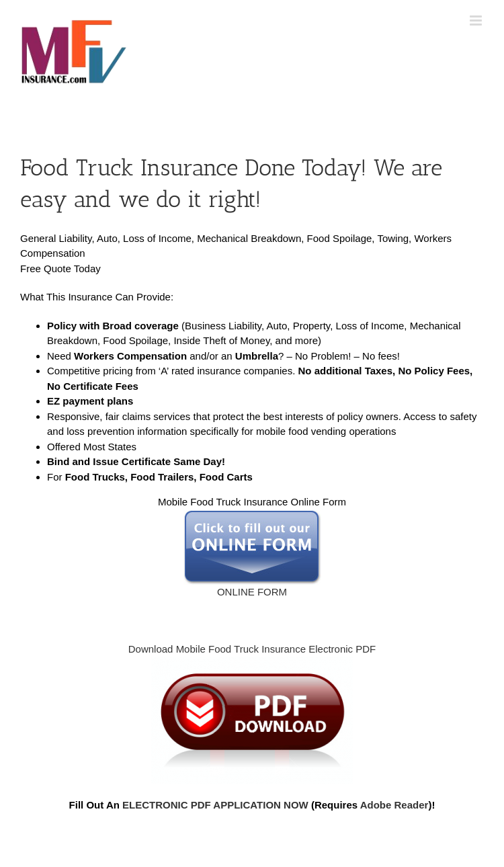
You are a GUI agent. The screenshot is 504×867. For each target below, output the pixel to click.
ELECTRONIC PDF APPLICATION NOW (215, 805)
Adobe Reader (394, 805)
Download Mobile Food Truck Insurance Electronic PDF (252, 649)
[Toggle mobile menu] (477, 20)
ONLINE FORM (252, 554)
